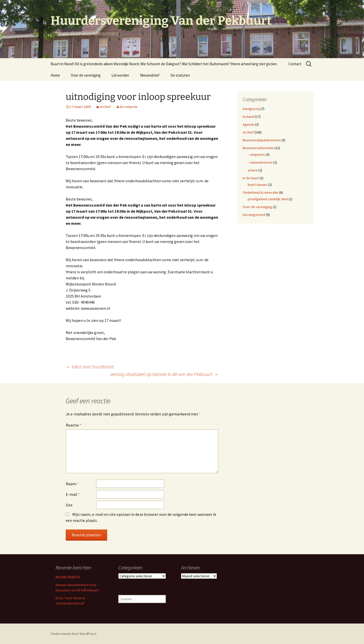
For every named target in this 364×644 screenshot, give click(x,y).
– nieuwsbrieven (260, 162)
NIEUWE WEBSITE (68, 577)
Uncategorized (254, 215)
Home (55, 75)
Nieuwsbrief (150, 75)
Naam (72, 484)
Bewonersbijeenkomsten (262, 140)
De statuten (180, 75)
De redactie (129, 107)
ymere (253, 170)
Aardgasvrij (251, 109)
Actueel (248, 117)
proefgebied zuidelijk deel (268, 199)
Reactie (74, 425)
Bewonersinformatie (258, 148)
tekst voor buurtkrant (90, 367)
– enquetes (256, 154)
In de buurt (251, 178)
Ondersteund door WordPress (74, 634)
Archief (105, 107)
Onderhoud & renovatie (260, 192)
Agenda (248, 124)
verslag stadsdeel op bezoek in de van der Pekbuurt (164, 374)
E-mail (73, 494)
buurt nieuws (257, 185)
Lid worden (120, 75)
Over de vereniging (86, 75)
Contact (295, 64)
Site (69, 505)
